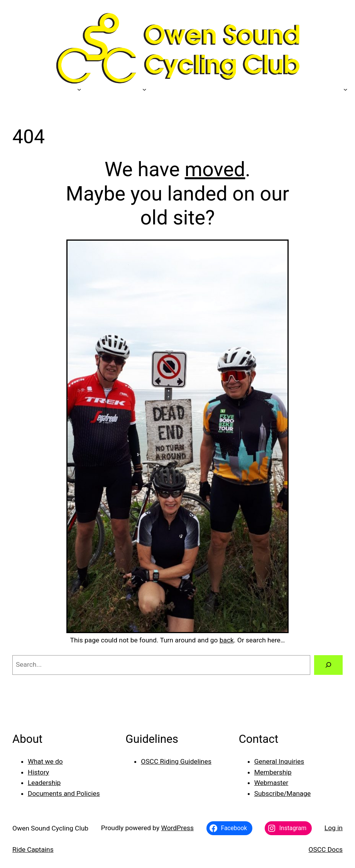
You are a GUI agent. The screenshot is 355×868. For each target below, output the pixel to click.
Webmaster (271, 783)
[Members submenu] (144, 89)
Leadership (44, 783)
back (227, 640)
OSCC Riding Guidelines (176, 761)
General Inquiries (279, 761)
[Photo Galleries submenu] (345, 89)
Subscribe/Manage (282, 793)
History (38, 772)
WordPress (177, 828)
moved (215, 169)
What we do (45, 761)
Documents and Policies (64, 793)
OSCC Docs (326, 849)
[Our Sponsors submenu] (79, 89)
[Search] (328, 665)
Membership (273, 772)
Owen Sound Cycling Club (50, 828)
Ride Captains (33, 849)
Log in (334, 828)
